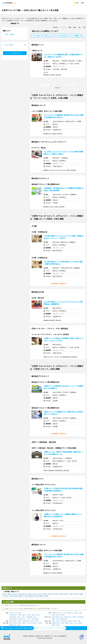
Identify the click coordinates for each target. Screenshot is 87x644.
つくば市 (28, 619)
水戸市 (24, 619)
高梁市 (56, 594)
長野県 (79, 621)
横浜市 (15, 615)
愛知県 (11, 621)
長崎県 (67, 623)
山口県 (28, 623)
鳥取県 (19, 623)
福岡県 (53, 623)
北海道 (53, 617)
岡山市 (5, 594)
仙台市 (69, 617)
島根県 (24, 623)
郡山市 (66, 619)
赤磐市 (30, 594)
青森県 (74, 617)
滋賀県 (53, 615)
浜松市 (28, 621)
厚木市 (38, 615)
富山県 (58, 621)
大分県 (75, 623)
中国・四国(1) (10, 34)
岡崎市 (20, 621)
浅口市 (35, 594)
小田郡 (11, 596)
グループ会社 (54, 636)
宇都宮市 (15, 619)
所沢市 (19, 617)
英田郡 (81, 594)
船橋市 (31, 617)
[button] (84, 35)
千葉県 (27, 617)
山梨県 (74, 621)
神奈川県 (11, 615)
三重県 (37, 621)
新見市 (61, 594)
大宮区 (23, 617)
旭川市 (61, 617)
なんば (63, 613)
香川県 (32, 623)
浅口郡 (6, 596)
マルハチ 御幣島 (74, 36)
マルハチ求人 (37, 36)
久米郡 (26, 596)
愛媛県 (11, 625)
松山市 (14, 625)
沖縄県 (58, 625)
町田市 (20, 613)
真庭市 (71, 594)
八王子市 (15, 613)
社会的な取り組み (39, 636)
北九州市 (58, 623)
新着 (70, 27)
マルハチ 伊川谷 (61, 36)
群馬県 (34, 619)
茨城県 (20, 619)
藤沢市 (24, 615)
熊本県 (71, 623)
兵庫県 (68, 613)
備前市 (66, 594)
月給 (84, 27)
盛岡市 (82, 617)
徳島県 (40, 623)
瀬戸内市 (51, 594)
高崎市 (37, 619)
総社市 (25, 594)
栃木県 (11, 619)
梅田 (56, 613)
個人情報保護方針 (62, 636)
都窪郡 (31, 596)
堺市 (60, 613)
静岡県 (24, 621)
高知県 (19, 625)
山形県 (58, 619)
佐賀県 (63, 623)
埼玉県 (11, 617)
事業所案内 (31, 636)
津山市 (15, 594)
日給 (79, 27)
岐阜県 (33, 621)
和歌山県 (62, 615)
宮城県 (66, 617)
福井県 (70, 621)
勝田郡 (21, 596)
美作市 (76, 594)
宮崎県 (53, 625)
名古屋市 (15, 621)
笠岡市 (45, 594)
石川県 (62, 621)
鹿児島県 (80, 623)
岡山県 (15, 623)
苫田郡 (36, 596)
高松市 (36, 623)
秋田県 (53, 619)
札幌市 (57, 617)
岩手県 (78, 617)
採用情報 (47, 636)
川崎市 (20, 615)
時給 (75, 27)
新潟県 (53, 621)
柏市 (35, 617)
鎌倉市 (34, 615)
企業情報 (25, 636)
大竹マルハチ (48, 36)
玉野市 (20, 594)
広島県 (11, 623)
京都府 (80, 613)
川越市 (14, 617)
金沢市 (66, 621)
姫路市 (76, 613)
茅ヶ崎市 (29, 615)
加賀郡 (16, 596)
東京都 (11, 613)
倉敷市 (10, 594)
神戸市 (72, 613)
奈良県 (58, 615)
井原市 (40, 594)
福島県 (62, 619)
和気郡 (46, 596)
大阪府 (53, 613)
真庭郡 (41, 596)
